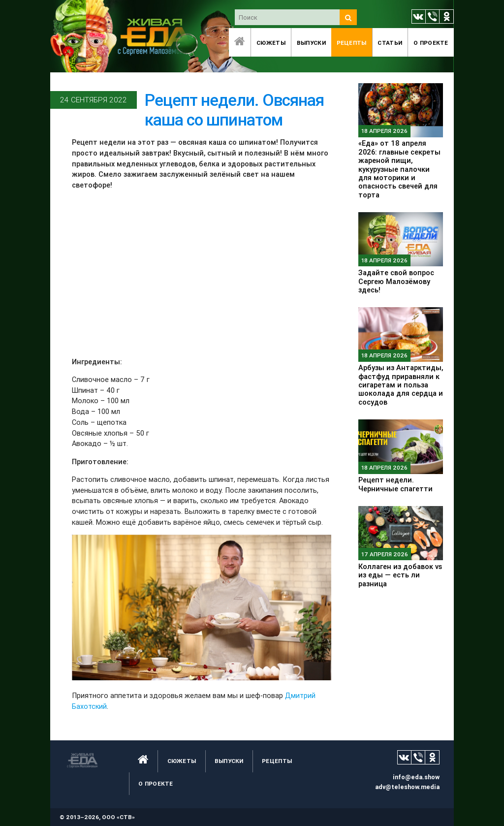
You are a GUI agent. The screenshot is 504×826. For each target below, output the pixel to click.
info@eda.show (416, 777)
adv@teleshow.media (407, 787)
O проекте (431, 43)
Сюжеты (271, 43)
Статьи (390, 43)
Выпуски (311, 43)
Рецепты (352, 43)
